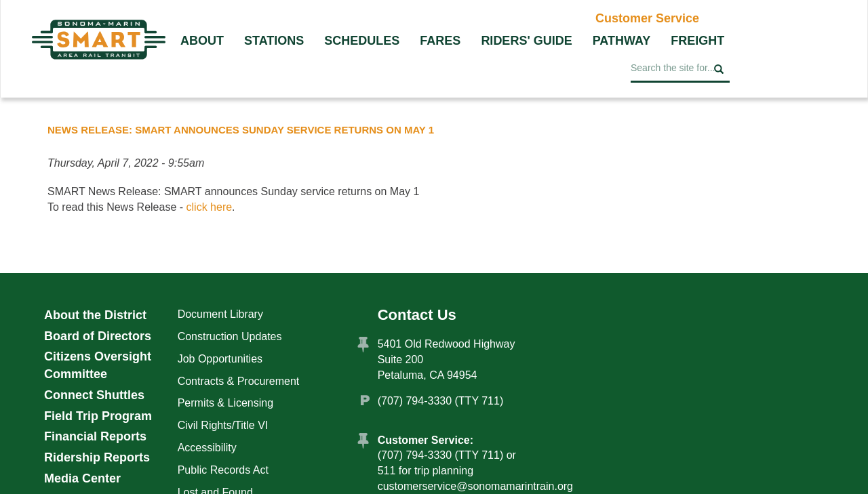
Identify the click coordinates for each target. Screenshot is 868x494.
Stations (274, 41)
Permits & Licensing (225, 403)
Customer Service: (426, 440)
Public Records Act (223, 470)
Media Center (82, 478)
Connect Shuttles (94, 395)
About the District (95, 315)
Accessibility (207, 448)
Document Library (220, 314)
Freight (697, 41)
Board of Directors (98, 336)
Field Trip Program (98, 416)
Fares (440, 41)
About (202, 41)
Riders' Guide (526, 41)
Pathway (622, 41)
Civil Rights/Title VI (223, 425)
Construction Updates (230, 336)
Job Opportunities (220, 359)
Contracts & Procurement (239, 381)
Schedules (362, 41)
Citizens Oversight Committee (98, 365)
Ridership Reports (97, 457)
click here (210, 207)
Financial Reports (95, 436)
